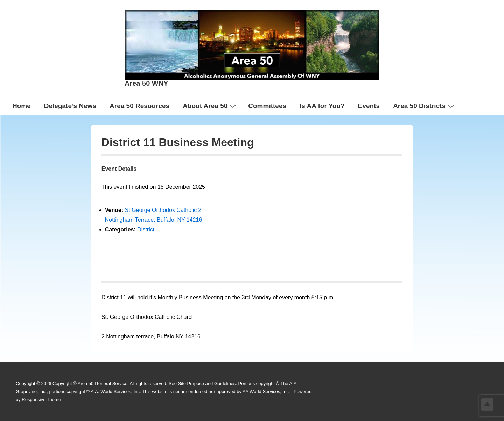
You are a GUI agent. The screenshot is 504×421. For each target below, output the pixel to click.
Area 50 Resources (139, 106)
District (146, 230)
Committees (267, 106)
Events (369, 106)
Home (22, 106)
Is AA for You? (322, 106)
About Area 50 (210, 105)
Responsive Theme (41, 399)
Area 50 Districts (424, 105)
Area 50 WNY (146, 83)
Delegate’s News (70, 106)
